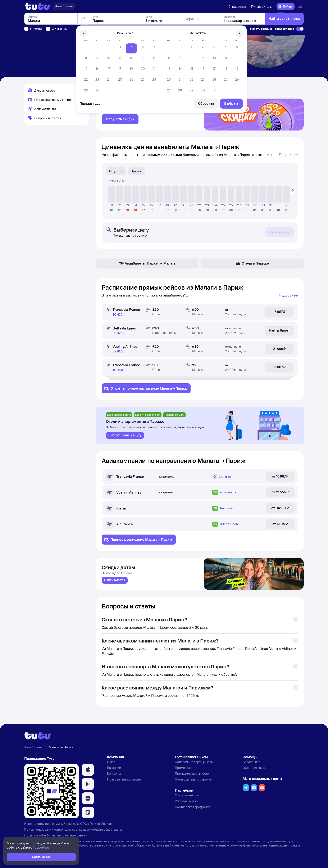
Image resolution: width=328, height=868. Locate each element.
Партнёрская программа (193, 809)
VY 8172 (118, 352)
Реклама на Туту (186, 803)
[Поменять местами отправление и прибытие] (83, 43)
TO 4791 (118, 316)
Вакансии (114, 770)
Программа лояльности (192, 776)
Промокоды (183, 770)
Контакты (114, 776)
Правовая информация (124, 781)
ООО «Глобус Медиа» (96, 826)
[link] (115, 582)
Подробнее (288, 156)
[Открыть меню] (301, 6)
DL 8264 (118, 334)
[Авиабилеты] (64, 6)
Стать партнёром (187, 797)
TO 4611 (118, 371)
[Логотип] (38, 6)
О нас (111, 764)
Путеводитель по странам (193, 781)
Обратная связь (254, 770)
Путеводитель (261, 7)
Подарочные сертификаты (194, 764)
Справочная (237, 7)
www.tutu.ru (95, 832)
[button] (88, 772)
